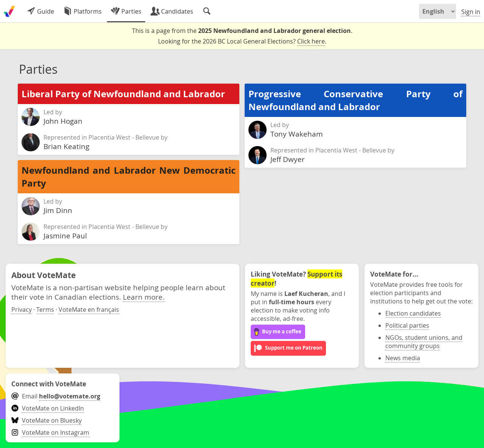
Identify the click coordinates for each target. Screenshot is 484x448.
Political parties (407, 325)
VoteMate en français (89, 310)
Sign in (471, 12)
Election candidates (413, 313)
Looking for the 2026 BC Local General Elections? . (242, 41)
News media (403, 358)
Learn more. (144, 297)
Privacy (22, 310)
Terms (45, 310)
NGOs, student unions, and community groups (424, 342)
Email (56, 396)
